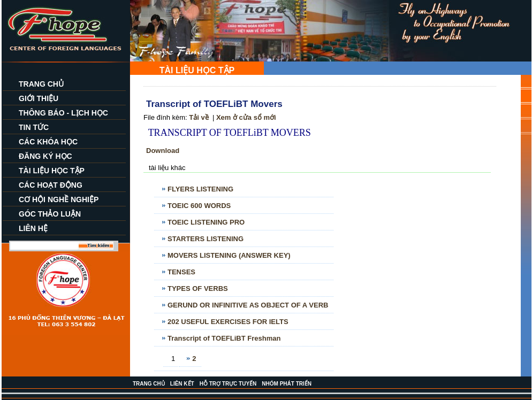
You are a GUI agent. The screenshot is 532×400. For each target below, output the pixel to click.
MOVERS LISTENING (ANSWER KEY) (229, 255)
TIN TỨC (34, 127)
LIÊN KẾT (182, 384)
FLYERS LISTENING (200, 189)
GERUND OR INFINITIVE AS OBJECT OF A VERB (248, 305)
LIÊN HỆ (33, 228)
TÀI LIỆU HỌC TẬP (52, 171)
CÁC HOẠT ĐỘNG (51, 185)
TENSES (181, 272)
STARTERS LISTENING (206, 239)
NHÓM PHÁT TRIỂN (287, 384)
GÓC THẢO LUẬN (50, 214)
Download (163, 151)
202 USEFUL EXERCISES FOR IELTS (228, 322)
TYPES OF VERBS (198, 289)
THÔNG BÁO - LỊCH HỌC (63, 113)
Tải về (199, 117)
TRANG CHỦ (41, 84)
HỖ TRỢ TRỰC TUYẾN (228, 384)
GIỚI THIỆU (39, 98)
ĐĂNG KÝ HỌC (45, 156)
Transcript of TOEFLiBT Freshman (224, 338)
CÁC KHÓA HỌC (48, 142)
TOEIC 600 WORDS (199, 206)
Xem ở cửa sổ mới (246, 117)
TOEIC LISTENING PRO (206, 222)
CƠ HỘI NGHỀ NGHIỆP (59, 199)
